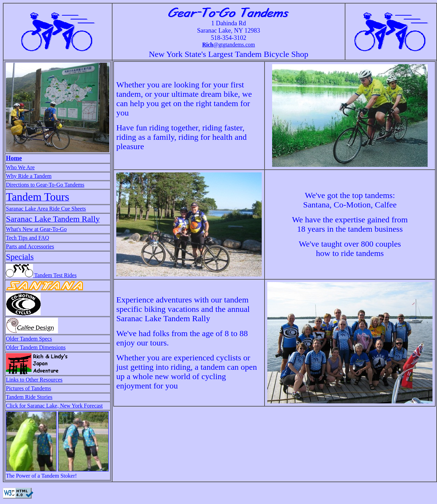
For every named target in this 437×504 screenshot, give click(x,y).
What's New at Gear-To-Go (36, 229)
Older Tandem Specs (29, 339)
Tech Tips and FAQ (27, 238)
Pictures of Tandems (28, 388)
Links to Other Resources (34, 380)
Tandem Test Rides (41, 275)
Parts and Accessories (30, 246)
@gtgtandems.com (228, 45)
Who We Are (20, 167)
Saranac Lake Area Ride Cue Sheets (46, 209)
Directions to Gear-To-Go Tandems (45, 185)
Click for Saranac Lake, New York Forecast (54, 406)
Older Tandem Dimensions (36, 347)
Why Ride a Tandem (29, 176)
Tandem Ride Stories (29, 397)
